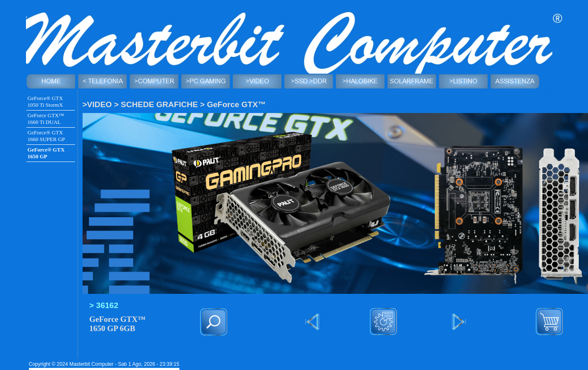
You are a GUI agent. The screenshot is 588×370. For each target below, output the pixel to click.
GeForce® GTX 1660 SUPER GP (47, 136)
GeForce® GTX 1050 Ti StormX (45, 101)
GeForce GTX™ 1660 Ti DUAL (46, 119)
